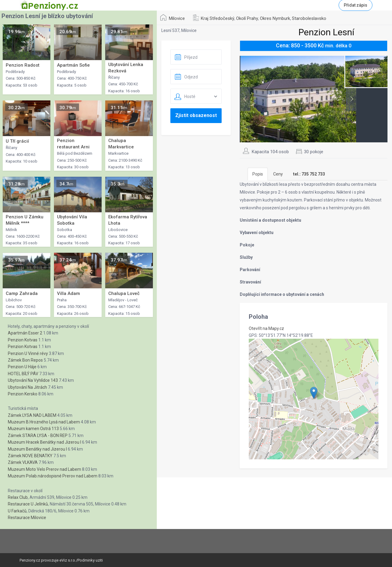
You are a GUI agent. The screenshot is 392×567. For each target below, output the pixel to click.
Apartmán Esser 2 (25, 333)
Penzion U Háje (22, 367)
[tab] (309, 174)
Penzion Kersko (23, 394)
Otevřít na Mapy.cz (266, 328)
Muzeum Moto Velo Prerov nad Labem (44, 469)
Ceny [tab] (278, 174)
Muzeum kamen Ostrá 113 (33, 429)
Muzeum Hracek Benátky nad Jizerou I (44, 442)
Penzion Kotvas (23, 340)
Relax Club (18, 497)
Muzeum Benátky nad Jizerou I (37, 449)
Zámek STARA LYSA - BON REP (38, 436)
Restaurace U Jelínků (28, 504)
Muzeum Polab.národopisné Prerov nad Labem (53, 476)
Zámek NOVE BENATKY (30, 456)
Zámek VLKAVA (23, 462)
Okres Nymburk (275, 18)
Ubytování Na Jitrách (27, 387)
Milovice (177, 18)
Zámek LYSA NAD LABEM (32, 415)
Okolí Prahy (247, 18)
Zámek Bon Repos (25, 360)
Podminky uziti (90, 560)
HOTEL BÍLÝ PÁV (23, 374)
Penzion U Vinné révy (28, 353)
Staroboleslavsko (309, 18)
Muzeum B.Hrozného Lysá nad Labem (44, 422)
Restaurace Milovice (27, 518)
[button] (314, 393)
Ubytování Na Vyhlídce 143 (33, 380)
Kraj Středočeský (218, 18)
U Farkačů (17, 511)
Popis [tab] (258, 174)
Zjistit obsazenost (196, 115)
